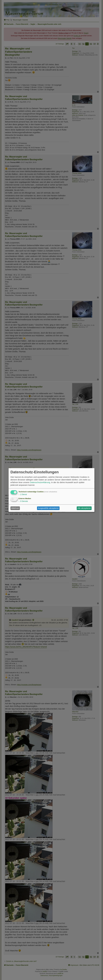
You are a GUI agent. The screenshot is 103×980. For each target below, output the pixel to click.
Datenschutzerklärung (40, 482)
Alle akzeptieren (84, 508)
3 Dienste (23, 501)
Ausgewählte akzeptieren (48, 508)
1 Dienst (23, 494)
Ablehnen (15, 508)
